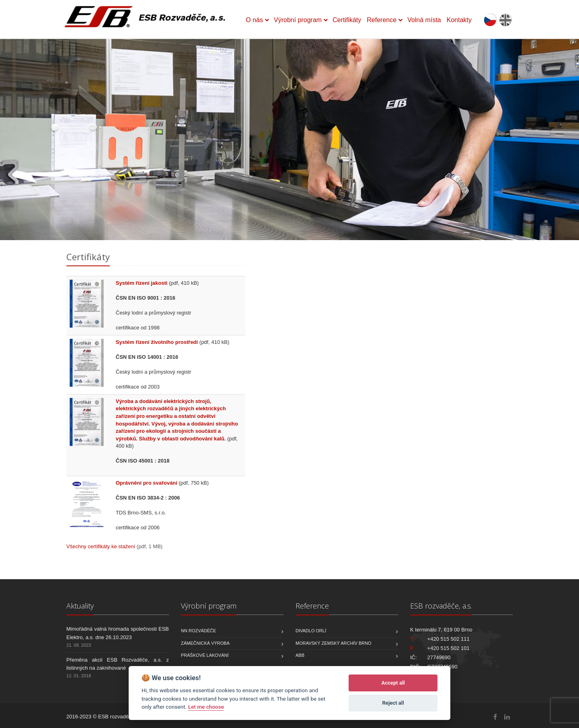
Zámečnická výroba (205, 643)
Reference (382, 20)
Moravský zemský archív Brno (334, 643)
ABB (300, 655)
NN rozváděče (198, 631)
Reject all (393, 703)
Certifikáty (347, 20)
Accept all (393, 683)
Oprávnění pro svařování (147, 483)
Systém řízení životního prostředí (157, 342)
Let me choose (206, 707)
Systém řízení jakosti (142, 283)
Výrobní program (298, 20)
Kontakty (459, 20)
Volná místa (424, 20)
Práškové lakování (205, 655)
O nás (254, 20)
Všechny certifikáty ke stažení (101, 546)
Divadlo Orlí (311, 631)
